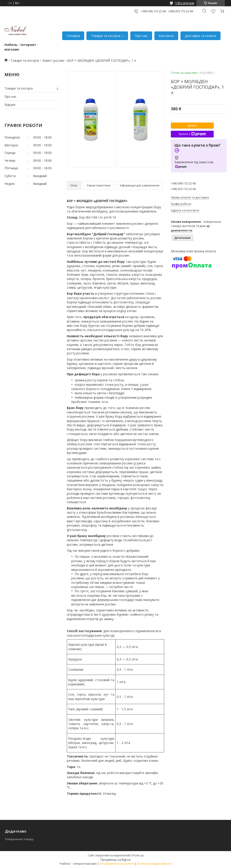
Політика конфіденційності (154, 864)
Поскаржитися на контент (117, 864)
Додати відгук (213, 11)
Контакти (166, 36)
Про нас (141, 36)
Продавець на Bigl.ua (115, 860)
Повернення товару (19, 839)
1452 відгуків (185, 3)
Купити (192, 126)
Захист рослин (53, 60)
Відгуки (10, 105)
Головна (73, 36)
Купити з (192, 134)
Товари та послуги (106, 36)
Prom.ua (138, 855)
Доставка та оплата (200, 36)
